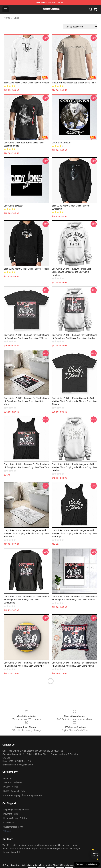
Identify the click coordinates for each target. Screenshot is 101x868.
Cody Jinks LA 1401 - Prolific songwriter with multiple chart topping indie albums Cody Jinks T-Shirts (74, 401)
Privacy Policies (11, 787)
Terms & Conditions (13, 782)
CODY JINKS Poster (61, 143)
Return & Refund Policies (15, 818)
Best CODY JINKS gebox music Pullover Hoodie (26, 83)
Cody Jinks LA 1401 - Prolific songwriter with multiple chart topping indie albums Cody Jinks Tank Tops (74, 533)
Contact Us (9, 823)
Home (7, 18)
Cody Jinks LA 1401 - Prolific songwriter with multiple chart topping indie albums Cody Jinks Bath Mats (26, 533)
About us (8, 778)
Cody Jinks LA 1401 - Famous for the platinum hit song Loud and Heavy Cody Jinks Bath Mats (26, 401)
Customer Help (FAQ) (13, 827)
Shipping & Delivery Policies (16, 810)
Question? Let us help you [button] (87, 864)
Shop (17, 18)
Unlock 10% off (95, 855)
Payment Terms (11, 814)
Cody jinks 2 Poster (13, 206)
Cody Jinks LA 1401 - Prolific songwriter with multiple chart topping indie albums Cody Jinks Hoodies (74, 467)
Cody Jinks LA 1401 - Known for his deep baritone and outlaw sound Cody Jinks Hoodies (72, 272)
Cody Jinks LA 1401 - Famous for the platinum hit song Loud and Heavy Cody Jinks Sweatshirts (26, 600)
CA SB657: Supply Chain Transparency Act (23, 795)
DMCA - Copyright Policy (15, 791)
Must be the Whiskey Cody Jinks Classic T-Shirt (74, 83)
